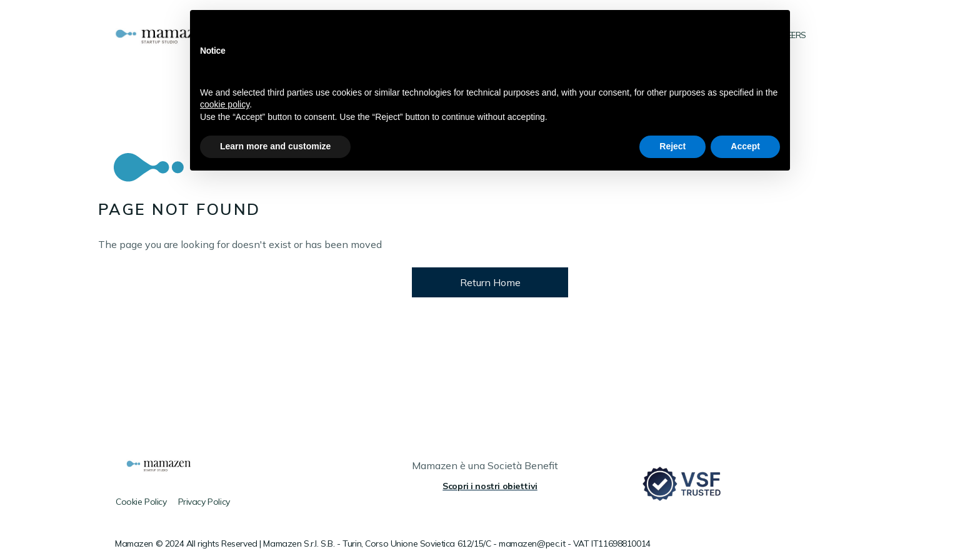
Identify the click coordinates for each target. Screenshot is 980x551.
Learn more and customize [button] (275, 146)
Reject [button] (672, 146)
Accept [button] (745, 146)
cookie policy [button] (225, 104)
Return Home (490, 282)
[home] (169, 35)
